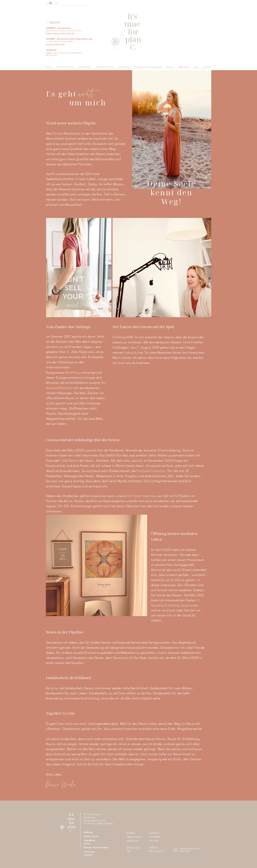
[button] (49, 3)
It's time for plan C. (72, 822)
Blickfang (73, 373)
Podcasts (130, 353)
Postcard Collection (151, 471)
